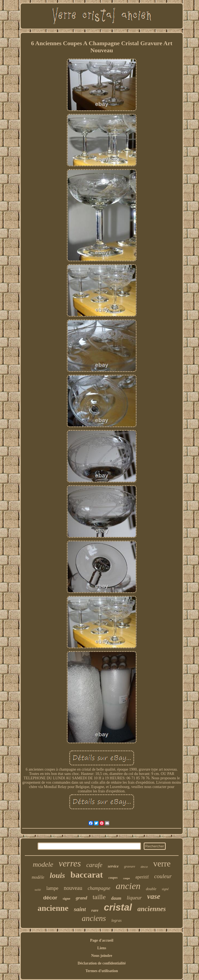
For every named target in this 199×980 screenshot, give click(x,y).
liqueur (134, 898)
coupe (127, 878)
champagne (99, 888)
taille (99, 897)
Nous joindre (102, 956)
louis (57, 875)
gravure (130, 866)
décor (50, 898)
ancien (128, 886)
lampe (52, 888)
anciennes (152, 909)
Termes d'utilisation (102, 971)
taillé (38, 890)
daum (116, 898)
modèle (38, 877)
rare (95, 910)
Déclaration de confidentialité (102, 963)
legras (117, 920)
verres (70, 863)
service (113, 866)
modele (43, 864)
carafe (94, 865)
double (151, 889)
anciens (94, 918)
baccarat (87, 875)
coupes (113, 878)
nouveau (73, 888)
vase (154, 896)
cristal (118, 907)
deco (144, 867)
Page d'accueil (102, 940)
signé (165, 889)
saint (80, 909)
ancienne (53, 908)
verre (162, 864)
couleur (163, 876)
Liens (102, 948)
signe (67, 898)
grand (82, 898)
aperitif (142, 877)
